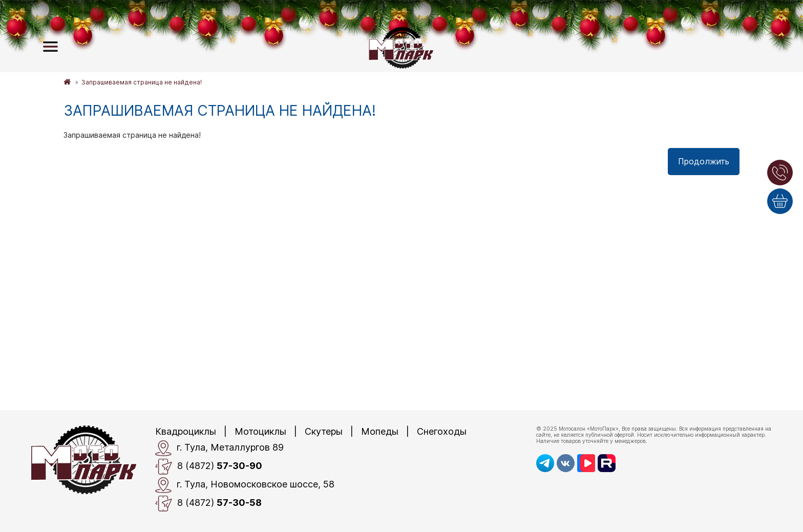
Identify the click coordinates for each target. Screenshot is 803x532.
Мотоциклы (260, 431)
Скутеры (324, 431)
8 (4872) (209, 467)
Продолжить (704, 161)
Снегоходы (442, 431)
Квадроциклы (186, 431)
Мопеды (380, 431)
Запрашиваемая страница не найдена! (142, 82)
